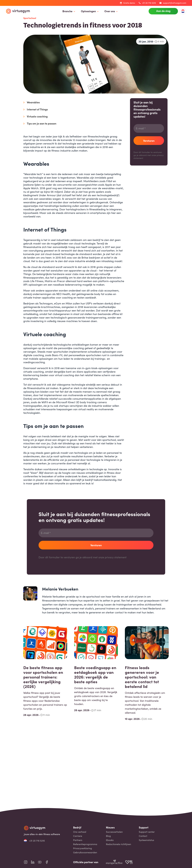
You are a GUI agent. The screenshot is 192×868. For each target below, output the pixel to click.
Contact (143, 836)
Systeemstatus (146, 840)
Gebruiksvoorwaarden (85, 852)
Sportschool (30, 18)
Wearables (33, 102)
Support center (147, 832)
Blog (108, 836)
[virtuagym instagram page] (27, 862)
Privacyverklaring (83, 848)
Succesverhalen (114, 832)
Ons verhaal (80, 832)
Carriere (78, 836)
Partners (78, 840)
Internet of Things (37, 109)
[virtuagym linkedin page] (34, 862)
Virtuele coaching (37, 116)
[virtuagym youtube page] (41, 862)
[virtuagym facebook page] (49, 862)
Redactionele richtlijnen (118, 844)
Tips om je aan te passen (42, 123)
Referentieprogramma (85, 844)
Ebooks (110, 840)
